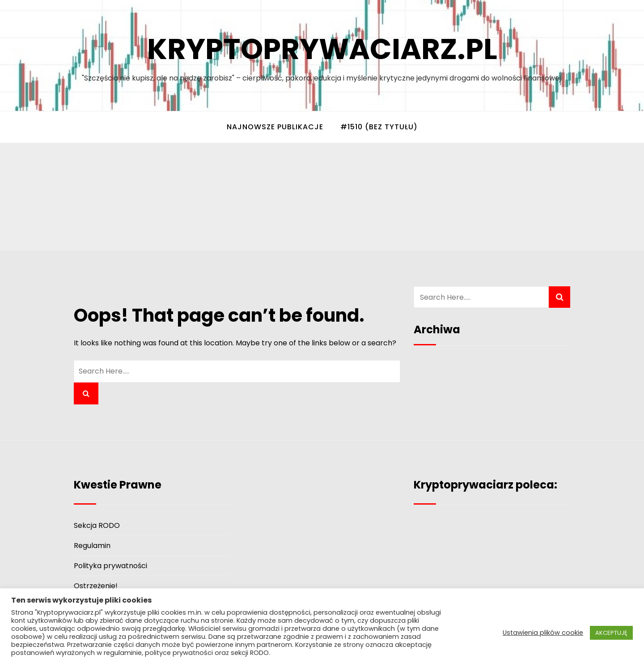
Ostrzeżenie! (96, 586)
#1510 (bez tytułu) (379, 127)
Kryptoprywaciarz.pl (322, 49)
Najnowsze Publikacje (275, 127)
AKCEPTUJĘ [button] (611, 633)
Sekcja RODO (97, 525)
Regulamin (92, 546)
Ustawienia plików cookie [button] (543, 633)
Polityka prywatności (110, 566)
